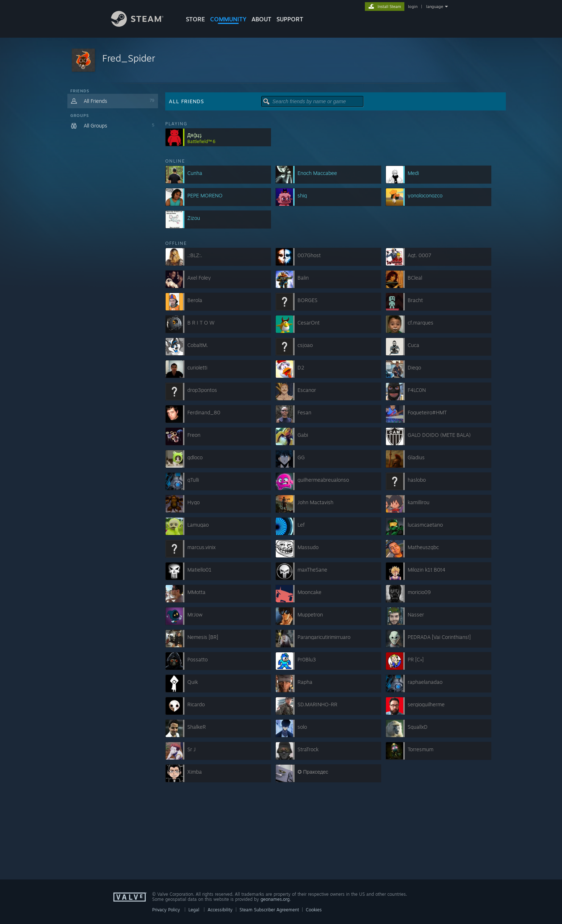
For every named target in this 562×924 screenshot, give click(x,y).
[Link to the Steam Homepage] (143, 25)
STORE (195, 19)
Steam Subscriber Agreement (269, 910)
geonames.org (275, 899)
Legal (194, 910)
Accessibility (220, 910)
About (261, 19)
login (413, 7)
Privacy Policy (166, 910)
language (435, 7)
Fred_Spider (129, 58)
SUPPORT (290, 19)
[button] (281, 61)
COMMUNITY (228, 19)
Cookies (314, 910)
